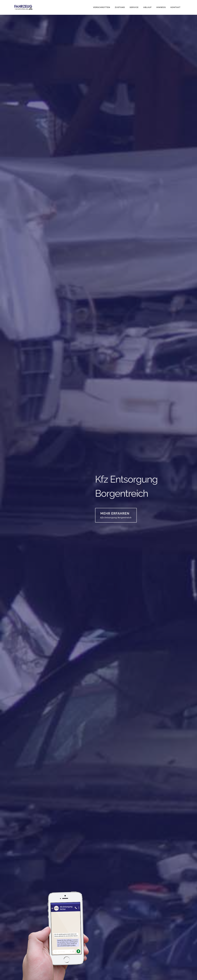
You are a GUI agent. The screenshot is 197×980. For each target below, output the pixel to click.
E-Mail (151, 109)
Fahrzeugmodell (111, 859)
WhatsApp (136, 109)
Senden (24, 917)
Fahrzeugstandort (112, 872)
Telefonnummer (24, 859)
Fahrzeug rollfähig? (27, 872)
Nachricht (21, 884)
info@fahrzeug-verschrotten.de (28, 946)
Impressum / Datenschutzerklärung (30, 975)
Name (17, 847)
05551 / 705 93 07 (170, 109)
